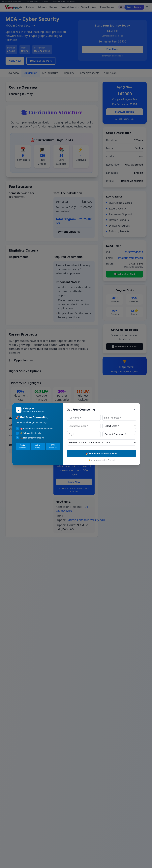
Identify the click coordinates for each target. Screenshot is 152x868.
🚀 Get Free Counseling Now (101, 453)
